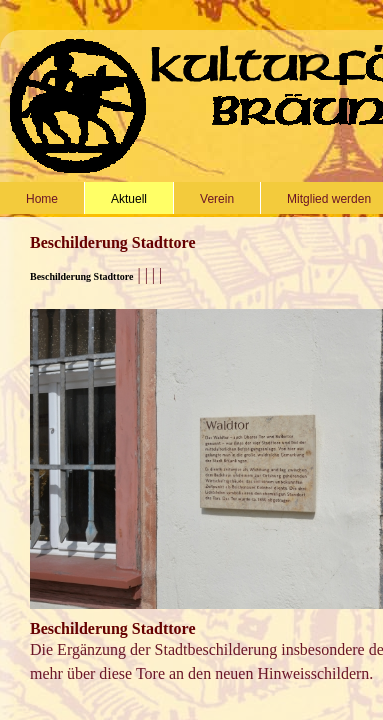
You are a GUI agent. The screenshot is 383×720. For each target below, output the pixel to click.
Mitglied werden (329, 199)
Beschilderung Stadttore (81, 276)
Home (42, 199)
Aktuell (129, 199)
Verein (217, 199)
